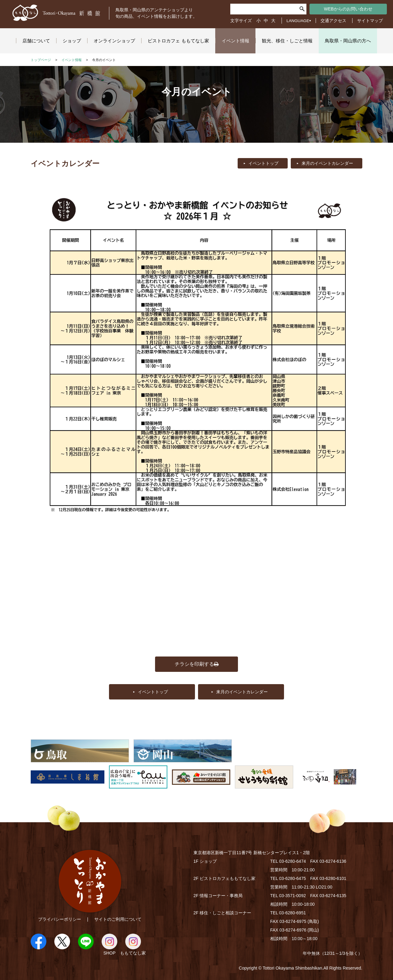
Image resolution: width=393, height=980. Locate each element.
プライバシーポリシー (60, 919)
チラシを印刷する (197, 664)
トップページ (41, 60)
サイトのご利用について (118, 919)
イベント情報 (72, 60)
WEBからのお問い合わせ (348, 9)
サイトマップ (370, 21)
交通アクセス (333, 21)
